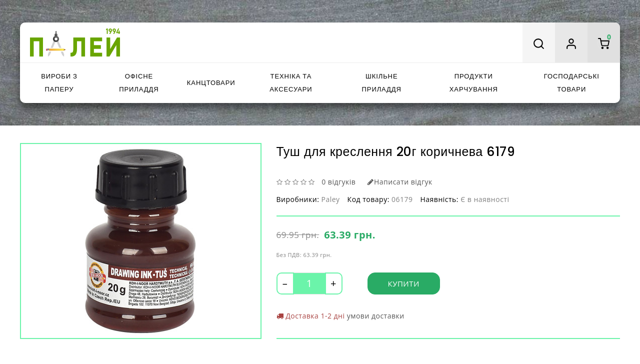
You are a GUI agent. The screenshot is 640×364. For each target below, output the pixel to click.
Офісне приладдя (139, 83)
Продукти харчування (474, 83)
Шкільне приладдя (382, 83)
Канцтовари (211, 83)
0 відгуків (338, 182)
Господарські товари (572, 83)
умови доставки (376, 316)
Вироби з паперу (59, 83)
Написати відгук (400, 182)
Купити (404, 283)
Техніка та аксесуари (291, 83)
